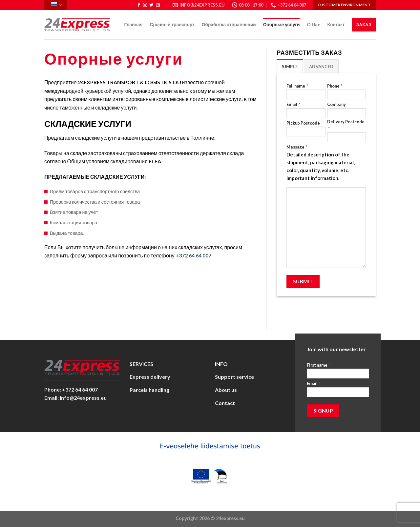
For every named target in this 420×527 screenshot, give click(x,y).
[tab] (290, 66)
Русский (56, 5)
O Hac (313, 24)
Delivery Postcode (346, 125)
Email (293, 104)
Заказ (364, 25)
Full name (297, 86)
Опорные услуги (282, 24)
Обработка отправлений (229, 24)
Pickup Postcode (304, 123)
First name (318, 365)
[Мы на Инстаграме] (145, 5)
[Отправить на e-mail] (158, 5)
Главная (134, 24)
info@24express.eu (83, 398)
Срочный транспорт (172, 24)
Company (336, 104)
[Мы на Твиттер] (151, 5)
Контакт (336, 24)
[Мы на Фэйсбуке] (139, 5)
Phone (335, 86)
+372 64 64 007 (193, 255)
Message (297, 147)
